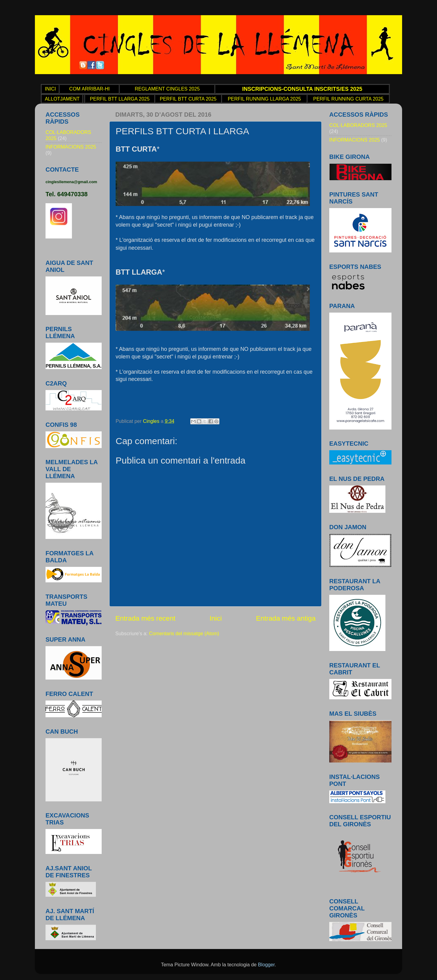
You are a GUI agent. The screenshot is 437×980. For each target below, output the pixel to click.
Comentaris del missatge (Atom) (184, 633)
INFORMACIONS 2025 (71, 147)
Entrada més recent (145, 618)
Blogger (266, 965)
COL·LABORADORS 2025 (358, 125)
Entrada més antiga (286, 618)
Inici (215, 618)
